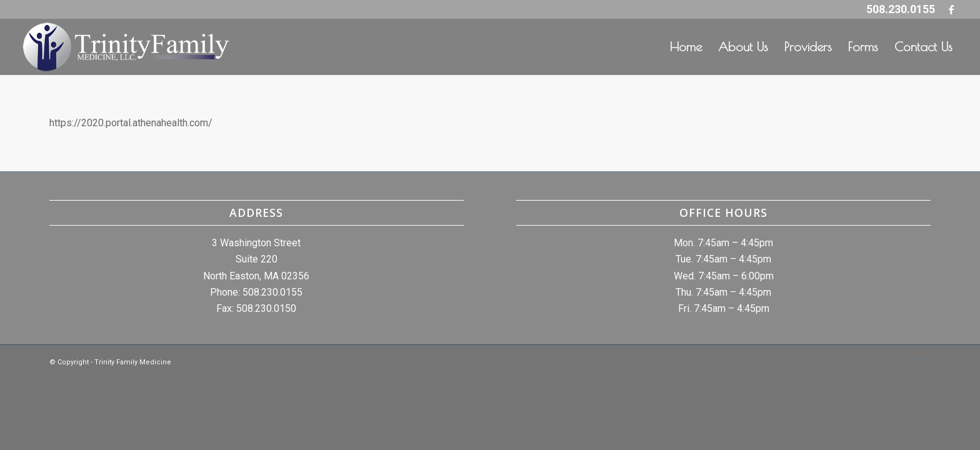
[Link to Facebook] (951, 9)
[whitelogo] (126, 47)
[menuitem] (686, 47)
